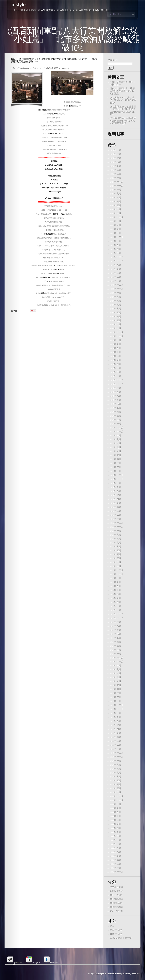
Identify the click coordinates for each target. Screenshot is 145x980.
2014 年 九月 (115, 582)
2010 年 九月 (115, 765)
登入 (112, 926)
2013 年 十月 (115, 622)
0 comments (64, 68)
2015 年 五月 (115, 551)
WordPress (136, 974)
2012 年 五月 (115, 685)
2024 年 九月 (115, 194)
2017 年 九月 (115, 440)
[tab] (15, 960)
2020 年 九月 (115, 297)
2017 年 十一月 (117, 432)
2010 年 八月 (115, 769)
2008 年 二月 (115, 836)
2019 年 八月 (115, 348)
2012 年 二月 (115, 697)
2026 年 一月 (115, 150)
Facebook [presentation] (50, 960)
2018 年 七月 (115, 400)
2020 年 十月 (115, 293)
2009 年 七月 (115, 816)
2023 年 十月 (115, 221)
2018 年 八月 (115, 396)
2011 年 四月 (115, 737)
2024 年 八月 (115, 198)
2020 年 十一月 (117, 289)
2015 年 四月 (115, 555)
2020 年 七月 (115, 305)
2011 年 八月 (115, 721)
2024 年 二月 (115, 210)
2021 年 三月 (115, 273)
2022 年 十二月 (117, 237)
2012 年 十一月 (117, 662)
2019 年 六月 (115, 356)
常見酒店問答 (28, 10)
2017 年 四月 (115, 459)
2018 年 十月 (115, 388)
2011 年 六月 (115, 729)
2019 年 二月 (115, 372)
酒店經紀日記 (65, 10)
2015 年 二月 (115, 563)
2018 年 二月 (115, 420)
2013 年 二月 (115, 650)
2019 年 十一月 (117, 336)
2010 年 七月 (115, 773)
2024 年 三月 (115, 206)
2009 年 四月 (115, 828)
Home (16, 10)
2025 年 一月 (115, 178)
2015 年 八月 (115, 539)
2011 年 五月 (115, 733)
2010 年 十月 (115, 761)
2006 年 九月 (115, 848)
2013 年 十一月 (117, 618)
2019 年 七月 (115, 352)
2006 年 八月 (115, 852)
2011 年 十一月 (117, 709)
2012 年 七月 (115, 678)
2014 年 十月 (115, 578)
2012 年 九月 (115, 670)
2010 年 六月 (115, 777)
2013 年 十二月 (117, 614)
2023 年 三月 (115, 233)
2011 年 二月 (115, 745)
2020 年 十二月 (117, 285)
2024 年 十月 (115, 190)
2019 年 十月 (115, 340)
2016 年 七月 (115, 495)
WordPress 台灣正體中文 (121, 938)
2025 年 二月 (115, 174)
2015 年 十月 (115, 531)
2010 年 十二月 (117, 753)
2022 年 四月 (115, 249)
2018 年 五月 (115, 408)
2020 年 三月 (115, 321)
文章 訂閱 (116, 930)
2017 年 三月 (115, 463)
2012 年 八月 (115, 674)
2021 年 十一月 (117, 261)
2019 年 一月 (115, 376)
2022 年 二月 (115, 253)
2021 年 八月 (115, 265)
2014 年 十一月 (117, 574)
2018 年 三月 (115, 416)
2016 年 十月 (115, 483)
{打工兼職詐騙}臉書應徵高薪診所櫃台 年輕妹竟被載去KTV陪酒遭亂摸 (123, 121)
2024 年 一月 (115, 214)
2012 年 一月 (115, 701)
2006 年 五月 (115, 856)
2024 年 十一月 (117, 186)
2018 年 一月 (115, 424)
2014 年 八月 (115, 586)
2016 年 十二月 (117, 475)
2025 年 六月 (115, 162)
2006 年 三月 (115, 864)
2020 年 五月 (115, 313)
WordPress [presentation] (15, 960)
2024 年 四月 (115, 202)
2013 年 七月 (115, 630)
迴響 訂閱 (116, 934)
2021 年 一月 (115, 281)
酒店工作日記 (116, 895)
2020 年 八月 (115, 301)
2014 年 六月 (115, 594)
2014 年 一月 (115, 610)
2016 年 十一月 (117, 479)
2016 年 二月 (115, 515)
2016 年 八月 (115, 491)
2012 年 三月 (115, 693)
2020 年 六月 (115, 309)
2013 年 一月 (115, 654)
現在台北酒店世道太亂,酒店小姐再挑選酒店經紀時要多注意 (122, 91)
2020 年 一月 (115, 329)
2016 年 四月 (115, 507)
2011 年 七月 (115, 725)
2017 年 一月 (115, 471)
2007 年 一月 (115, 844)
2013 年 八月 (115, 626)
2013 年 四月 (115, 642)
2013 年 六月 (115, 634)
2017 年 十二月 (117, 428)
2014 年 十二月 (117, 570)
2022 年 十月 (115, 241)
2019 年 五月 (115, 360)
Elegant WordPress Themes (110, 974)
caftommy (25, 68)
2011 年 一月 (115, 749)
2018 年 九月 (115, 392)
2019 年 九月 (115, 344)
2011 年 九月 (115, 717)
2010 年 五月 (115, 781)
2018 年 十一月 (117, 384)
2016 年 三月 (115, 511)
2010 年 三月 (115, 789)
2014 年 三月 (115, 606)
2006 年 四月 (115, 860)
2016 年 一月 (115, 519)
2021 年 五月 (115, 269)
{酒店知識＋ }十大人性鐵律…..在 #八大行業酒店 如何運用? (123, 100)
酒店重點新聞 (84, 10)
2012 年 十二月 (117, 658)
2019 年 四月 (115, 364)
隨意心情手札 (101, 10)
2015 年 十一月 (117, 527)
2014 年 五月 (115, 598)
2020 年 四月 (115, 317)
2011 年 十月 (115, 713)
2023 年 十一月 (117, 217)
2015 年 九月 (115, 535)
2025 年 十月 (115, 154)
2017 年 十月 (115, 436)
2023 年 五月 (115, 229)
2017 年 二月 (115, 467)
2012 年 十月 (115, 666)
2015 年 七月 (115, 543)
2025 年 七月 (115, 158)
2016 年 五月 (115, 503)
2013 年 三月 (115, 646)
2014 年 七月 (115, 590)
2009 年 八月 (115, 812)
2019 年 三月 (115, 368)
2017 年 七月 (115, 448)
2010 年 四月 (115, 785)
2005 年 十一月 (117, 872)
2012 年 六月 (115, 681)
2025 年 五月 (115, 166)
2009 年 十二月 (117, 797)
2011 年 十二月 (117, 705)
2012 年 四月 (115, 689)
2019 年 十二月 (117, 332)
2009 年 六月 (115, 820)
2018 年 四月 (115, 412)
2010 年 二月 (115, 793)
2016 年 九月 (115, 487)
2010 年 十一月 (117, 757)
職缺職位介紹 (116, 891)
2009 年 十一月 (117, 800)
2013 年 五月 (115, 638)
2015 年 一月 (115, 566)
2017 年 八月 (115, 444)
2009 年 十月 (115, 804)
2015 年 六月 (115, 547)
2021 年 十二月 (117, 257)
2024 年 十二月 (117, 182)
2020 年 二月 (115, 325)
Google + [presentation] (33, 960)
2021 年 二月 (115, 277)
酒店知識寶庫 (46, 10)
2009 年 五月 (115, 824)
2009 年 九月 (115, 808)
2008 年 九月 (115, 832)
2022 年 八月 (115, 245)
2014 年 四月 (115, 602)
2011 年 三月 (115, 741)
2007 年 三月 (115, 840)
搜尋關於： (113, 60)
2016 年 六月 (115, 499)
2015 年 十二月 (117, 523)
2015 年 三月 (115, 559)
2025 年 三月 (115, 170)
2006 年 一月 (115, 868)
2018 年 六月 (115, 404)
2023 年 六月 (115, 225)
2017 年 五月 (115, 455)
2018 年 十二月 (117, 380)
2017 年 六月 (115, 451)
